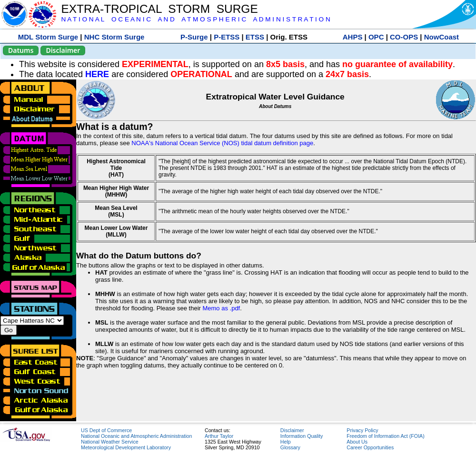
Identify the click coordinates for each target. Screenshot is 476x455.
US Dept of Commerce (106, 430)
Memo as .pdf (221, 308)
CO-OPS (404, 37)
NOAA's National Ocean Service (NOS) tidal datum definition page (222, 143)
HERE (97, 74)
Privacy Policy (362, 430)
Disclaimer (63, 50)
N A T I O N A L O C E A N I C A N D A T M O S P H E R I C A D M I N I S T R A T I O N (195, 19)
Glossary (290, 447)
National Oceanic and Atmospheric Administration (136, 436)
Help (286, 442)
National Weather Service (110, 442)
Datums (21, 50)
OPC (376, 37)
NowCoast (441, 37)
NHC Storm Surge (114, 37)
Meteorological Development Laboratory (126, 447)
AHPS (353, 37)
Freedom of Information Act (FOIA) (385, 436)
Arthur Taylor (219, 436)
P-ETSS (227, 37)
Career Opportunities (370, 447)
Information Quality (302, 436)
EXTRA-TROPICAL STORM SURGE (159, 9)
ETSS (255, 37)
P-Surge (194, 37)
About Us (357, 442)
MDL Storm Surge (48, 37)
